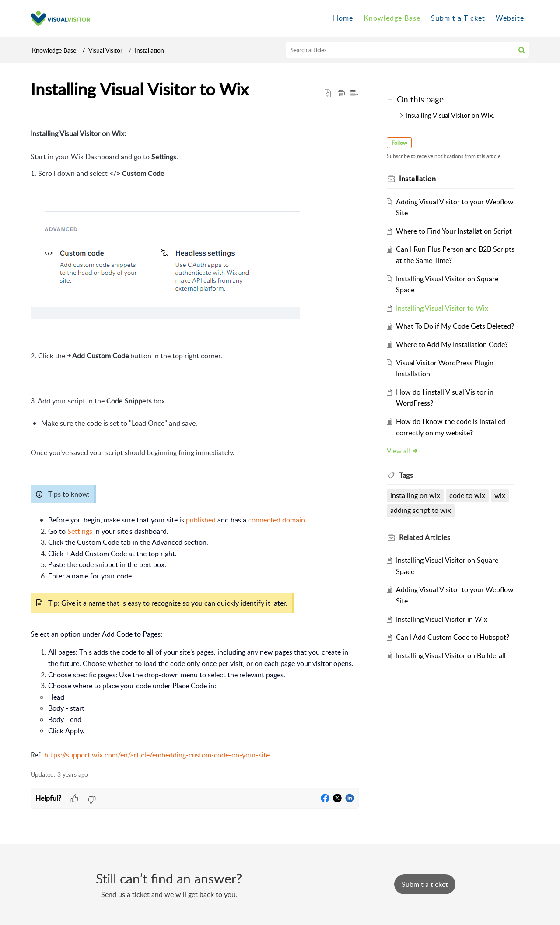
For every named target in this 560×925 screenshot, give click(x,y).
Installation (149, 50)
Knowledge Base (54, 50)
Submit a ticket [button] (425, 884)
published (201, 520)
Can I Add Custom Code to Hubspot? (453, 637)
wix (500, 495)
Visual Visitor (105, 50)
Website (510, 18)
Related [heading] (425, 537)
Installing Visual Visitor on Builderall (451, 655)
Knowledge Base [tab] (392, 18)
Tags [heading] (406, 475)
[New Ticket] (425, 884)
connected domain (276, 520)
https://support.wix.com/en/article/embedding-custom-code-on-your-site (157, 755)
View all (403, 451)
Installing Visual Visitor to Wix (442, 308)
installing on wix (415, 495)
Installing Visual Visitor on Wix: (450, 115)
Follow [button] (399, 143)
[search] (408, 50)
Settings (80, 531)
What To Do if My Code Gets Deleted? (455, 326)
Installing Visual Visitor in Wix (442, 619)
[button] (522, 50)
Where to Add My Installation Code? (452, 344)
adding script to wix (421, 510)
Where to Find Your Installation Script (454, 231)
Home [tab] (343, 18)
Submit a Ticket (458, 18)
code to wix (467, 495)
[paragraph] (195, 440)
